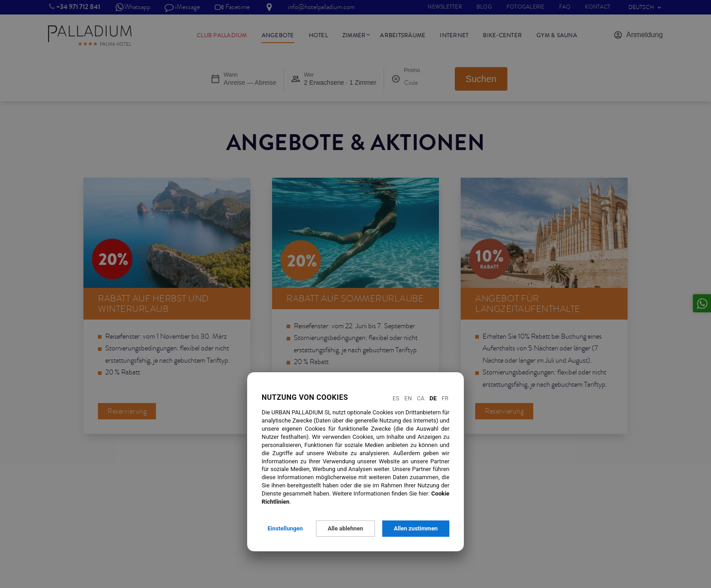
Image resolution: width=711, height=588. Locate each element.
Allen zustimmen (416, 528)
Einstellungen (285, 528)
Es (396, 398)
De (433, 398)
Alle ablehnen (346, 528)
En (408, 398)
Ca (421, 398)
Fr (445, 398)
